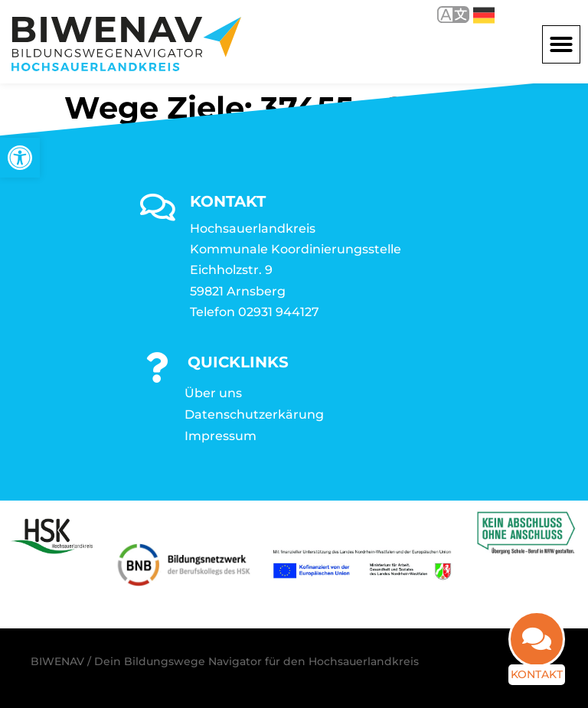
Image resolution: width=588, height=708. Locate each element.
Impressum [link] (220, 434)
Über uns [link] (213, 391)
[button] (561, 43)
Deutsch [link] (484, 15)
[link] (20, 158)
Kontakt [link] (532, 680)
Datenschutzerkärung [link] (254, 412)
